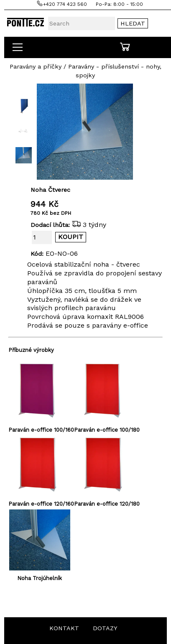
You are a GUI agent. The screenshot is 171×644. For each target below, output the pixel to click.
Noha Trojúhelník (40, 578)
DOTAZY (105, 628)
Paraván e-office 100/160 (41, 430)
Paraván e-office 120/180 (107, 504)
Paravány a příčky (36, 66)
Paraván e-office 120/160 (41, 504)
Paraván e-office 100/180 (107, 430)
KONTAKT (64, 628)
